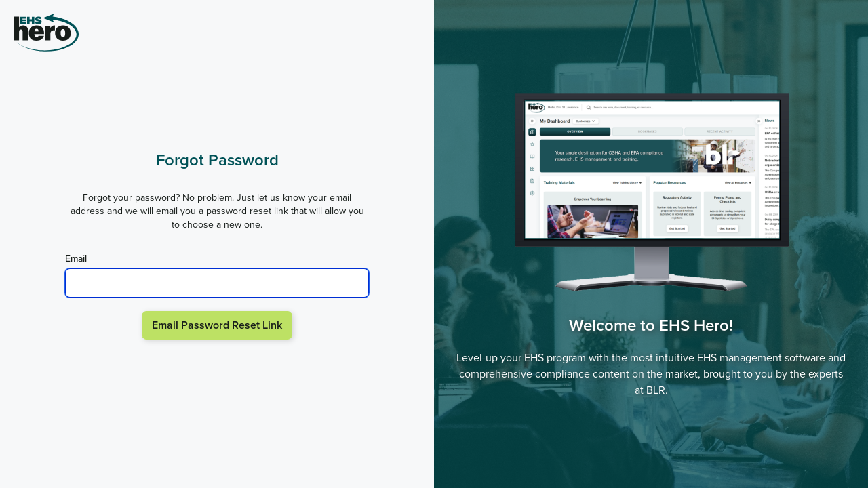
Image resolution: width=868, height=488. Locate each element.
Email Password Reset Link (217, 325)
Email (76, 259)
